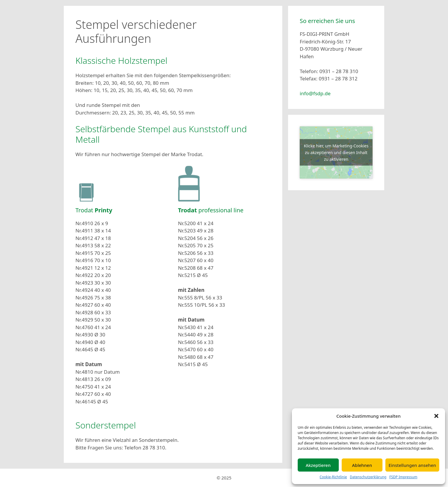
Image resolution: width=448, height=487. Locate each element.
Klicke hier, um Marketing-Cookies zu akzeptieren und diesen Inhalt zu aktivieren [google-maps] (336, 152)
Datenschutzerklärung (368, 477)
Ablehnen (362, 465)
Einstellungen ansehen (412, 465)
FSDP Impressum (403, 477)
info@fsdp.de (315, 93)
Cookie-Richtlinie (333, 477)
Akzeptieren (318, 465)
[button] (436, 416)
